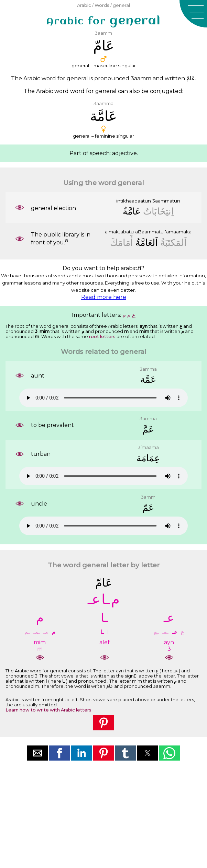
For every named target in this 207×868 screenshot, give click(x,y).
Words (102, 5)
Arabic (84, 5)
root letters (102, 337)
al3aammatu (149, 232)
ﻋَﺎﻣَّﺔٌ (132, 211)
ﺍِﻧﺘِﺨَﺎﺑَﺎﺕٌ (159, 211)
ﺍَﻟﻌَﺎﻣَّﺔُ (147, 242)
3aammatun (166, 201)
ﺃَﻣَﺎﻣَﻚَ (122, 242)
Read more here (104, 297)
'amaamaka (178, 232)
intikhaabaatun (134, 201)
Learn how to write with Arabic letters (48, 710)
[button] (193, 14)
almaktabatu (119, 232)
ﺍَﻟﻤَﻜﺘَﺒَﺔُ (173, 242)
